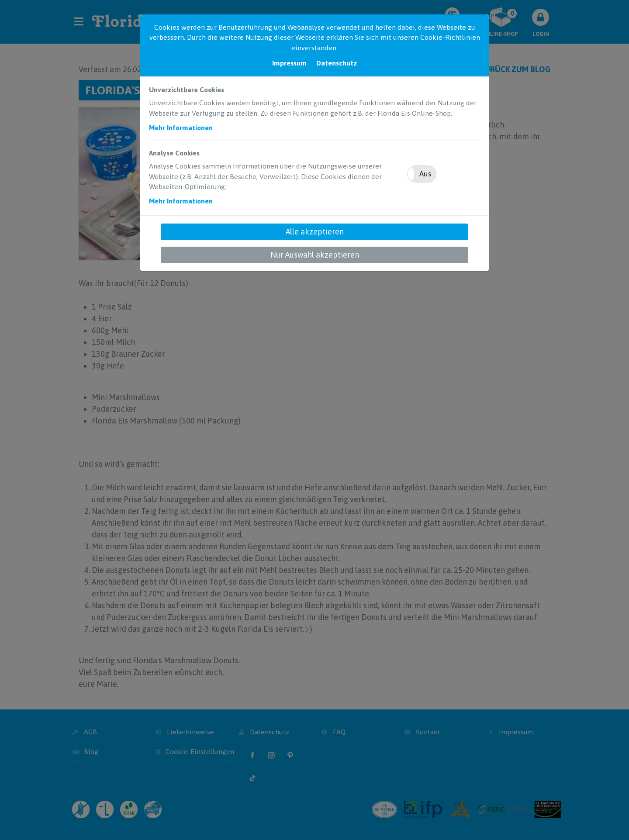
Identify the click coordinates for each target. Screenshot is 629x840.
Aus (425, 174)
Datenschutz (337, 63)
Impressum (289, 63)
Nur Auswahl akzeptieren (315, 255)
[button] (422, 174)
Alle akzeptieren (315, 232)
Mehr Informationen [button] (181, 127)
